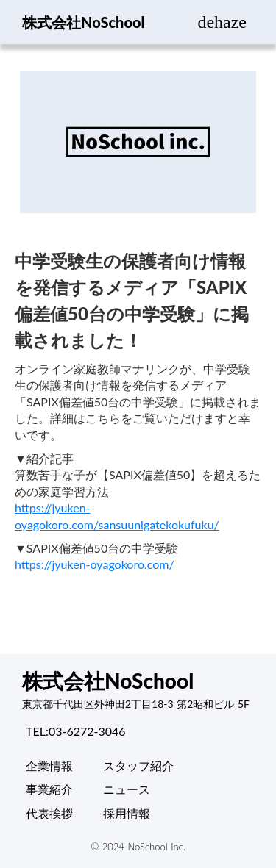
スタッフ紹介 (138, 765)
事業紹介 (49, 789)
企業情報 (49, 765)
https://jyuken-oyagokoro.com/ (95, 564)
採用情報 (127, 813)
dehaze (222, 22)
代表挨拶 (49, 813)
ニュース (127, 789)
